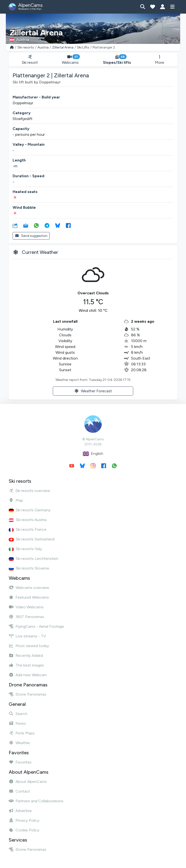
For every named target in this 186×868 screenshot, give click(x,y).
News (17, 723)
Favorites (20, 762)
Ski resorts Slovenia (29, 568)
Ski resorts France (28, 529)
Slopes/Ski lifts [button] (117, 60)
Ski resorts (26, 47)
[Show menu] (172, 7)
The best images (26, 665)
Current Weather (40, 252)
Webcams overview (29, 588)
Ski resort (30, 60)
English (93, 454)
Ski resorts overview (29, 491)
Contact (19, 791)
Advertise (20, 811)
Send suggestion (31, 236)
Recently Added (26, 655)
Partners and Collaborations (36, 801)
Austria (43, 47)
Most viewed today (29, 646)
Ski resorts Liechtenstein (34, 559)
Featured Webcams (29, 597)
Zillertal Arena (63, 47)
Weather (19, 743)
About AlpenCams (28, 782)
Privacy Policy (24, 820)
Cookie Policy (24, 830)
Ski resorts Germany (30, 510)
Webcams (70, 60)
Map (16, 500)
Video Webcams (26, 607)
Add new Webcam (28, 675)
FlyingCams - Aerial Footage (36, 626)
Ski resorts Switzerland (32, 539)
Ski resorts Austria (28, 520)
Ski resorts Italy (25, 549)
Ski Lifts (83, 47)
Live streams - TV (27, 636)
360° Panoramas (26, 617)
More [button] (160, 60)
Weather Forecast (93, 391)
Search (18, 714)
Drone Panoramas (27, 694)
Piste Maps (22, 733)
